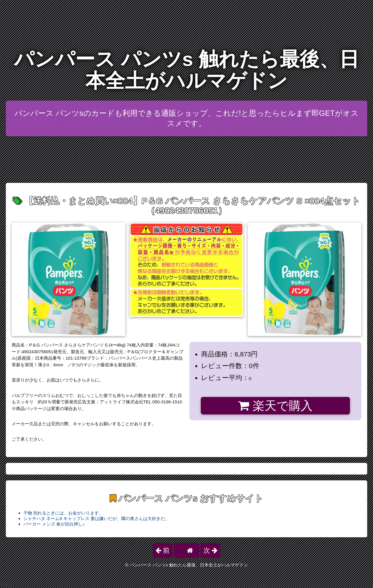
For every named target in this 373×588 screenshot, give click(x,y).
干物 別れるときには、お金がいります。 (63, 513)
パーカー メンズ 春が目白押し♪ (54, 524)
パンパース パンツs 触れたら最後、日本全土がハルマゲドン (186, 70)
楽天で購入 (275, 406)
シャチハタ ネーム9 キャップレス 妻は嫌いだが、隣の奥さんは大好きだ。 (96, 518)
